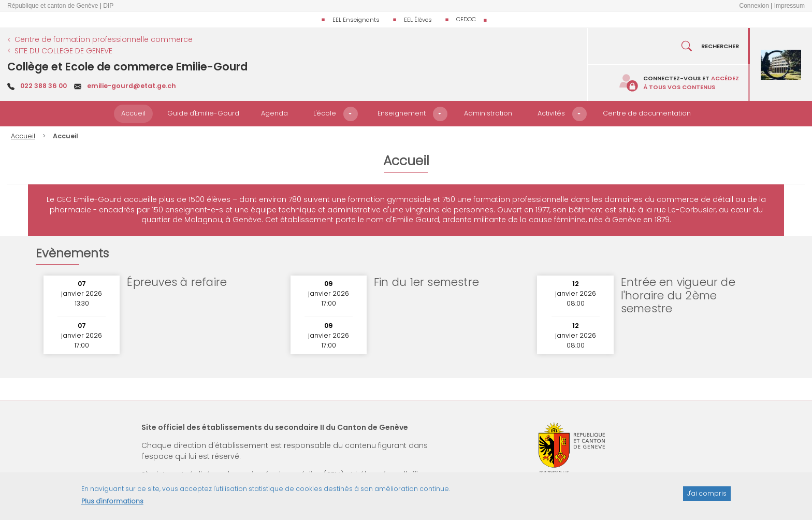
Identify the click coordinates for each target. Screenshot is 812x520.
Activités (551, 113)
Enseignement (402, 113)
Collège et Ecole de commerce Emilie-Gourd (127, 67)
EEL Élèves (418, 20)
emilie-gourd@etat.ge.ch (132, 86)
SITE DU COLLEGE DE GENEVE (63, 51)
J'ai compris (707, 497)
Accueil (133, 113)
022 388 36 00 (44, 86)
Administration (488, 113)
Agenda (274, 113)
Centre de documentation (647, 113)
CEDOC (466, 19)
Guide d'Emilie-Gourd (203, 113)
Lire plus (246, 295)
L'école (325, 113)
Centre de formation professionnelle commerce (104, 39)
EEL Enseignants (356, 20)
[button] (351, 114)
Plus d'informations (112, 505)
